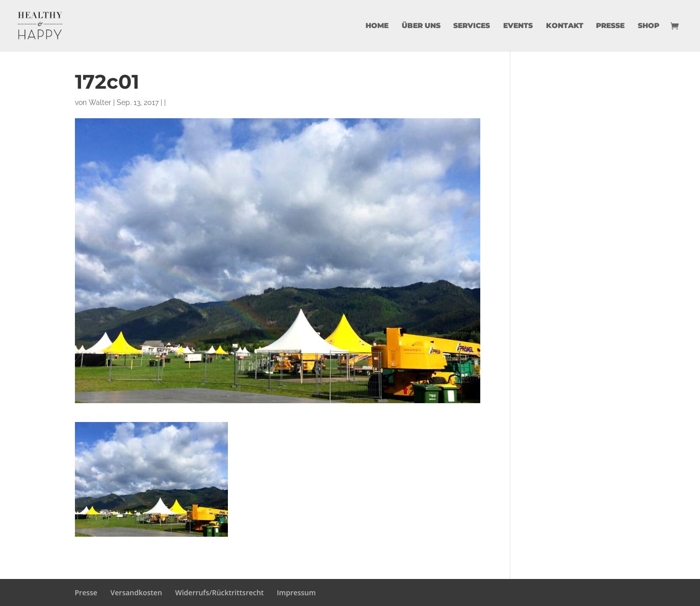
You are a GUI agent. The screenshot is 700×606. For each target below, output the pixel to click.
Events (518, 26)
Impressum (296, 592)
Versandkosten (136, 592)
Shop (649, 26)
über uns (421, 26)
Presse (610, 26)
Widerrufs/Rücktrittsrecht (219, 592)
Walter (100, 102)
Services (472, 26)
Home (377, 26)
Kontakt (565, 26)
